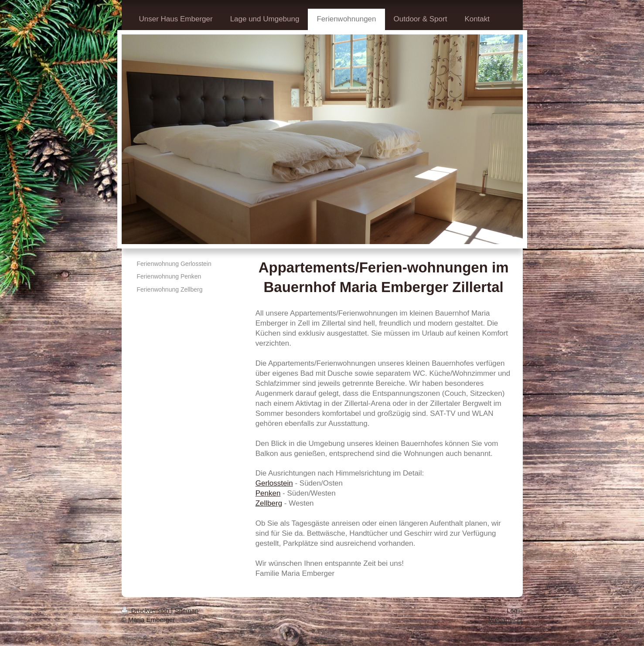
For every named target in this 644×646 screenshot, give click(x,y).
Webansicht (505, 620)
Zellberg (269, 503)
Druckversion (147, 610)
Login (515, 610)
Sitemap (186, 610)
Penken (268, 493)
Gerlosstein (274, 483)
